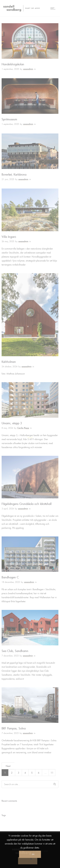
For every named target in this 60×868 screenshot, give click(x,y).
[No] (28, 861)
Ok (33, 854)
